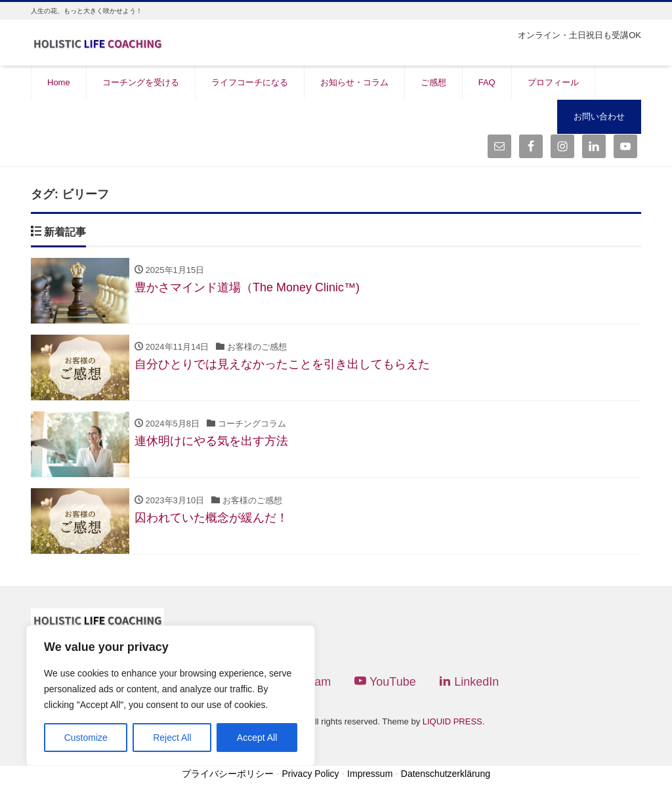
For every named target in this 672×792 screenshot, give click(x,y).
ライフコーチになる (250, 82)
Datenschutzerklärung (446, 774)
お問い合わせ (599, 116)
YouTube (385, 681)
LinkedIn (469, 681)
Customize (86, 738)
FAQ (487, 82)
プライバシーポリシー (228, 774)
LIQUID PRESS (452, 721)
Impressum (370, 774)
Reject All (172, 738)
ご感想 (433, 82)
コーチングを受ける (141, 82)
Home (59, 82)
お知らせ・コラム (354, 82)
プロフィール (553, 82)
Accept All (257, 738)
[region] (171, 696)
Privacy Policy (310, 774)
